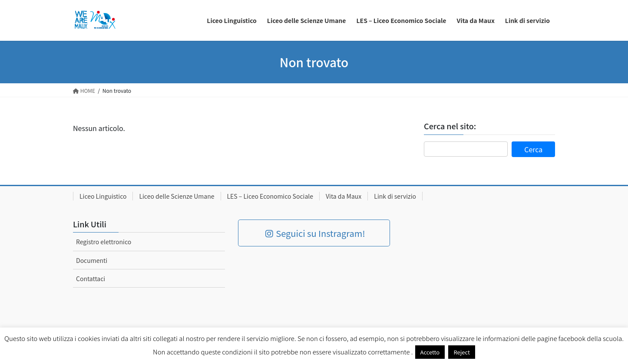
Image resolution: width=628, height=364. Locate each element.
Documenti (92, 260)
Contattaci (91, 279)
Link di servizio (395, 196)
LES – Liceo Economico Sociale (270, 196)
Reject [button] (461, 352)
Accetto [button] (430, 352)
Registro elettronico (104, 242)
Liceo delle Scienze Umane (177, 196)
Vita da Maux (344, 196)
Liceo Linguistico (103, 196)
